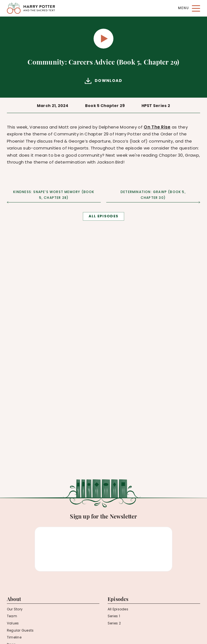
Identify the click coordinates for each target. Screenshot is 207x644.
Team (12, 616)
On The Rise (157, 128)
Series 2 (114, 624)
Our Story (15, 610)
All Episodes (118, 610)
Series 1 (114, 616)
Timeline (14, 638)
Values (13, 624)
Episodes (118, 600)
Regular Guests (20, 631)
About (14, 600)
